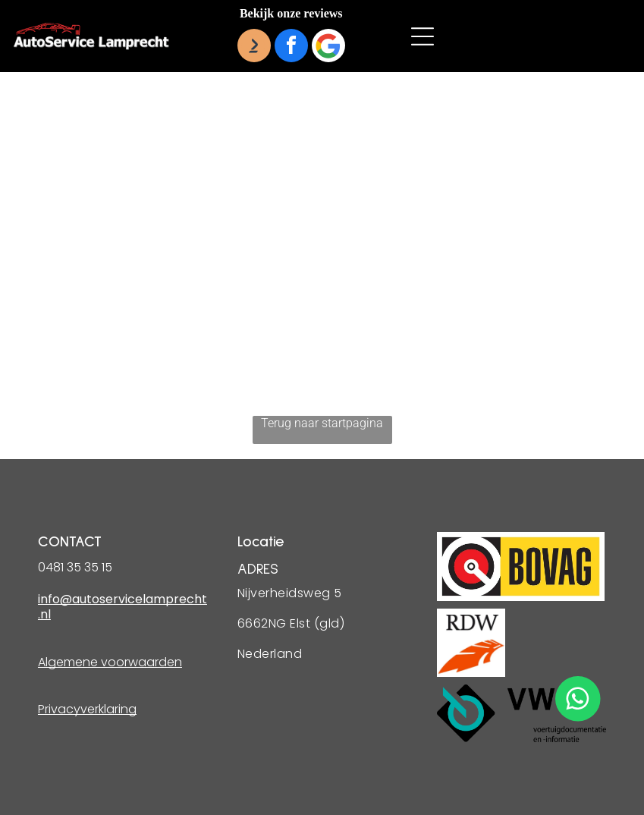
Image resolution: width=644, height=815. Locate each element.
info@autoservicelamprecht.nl (123, 607)
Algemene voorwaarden (110, 662)
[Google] (328, 47)
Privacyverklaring (87, 709)
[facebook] (291, 47)
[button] (423, 36)
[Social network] (254, 47)
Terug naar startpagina (322, 423)
